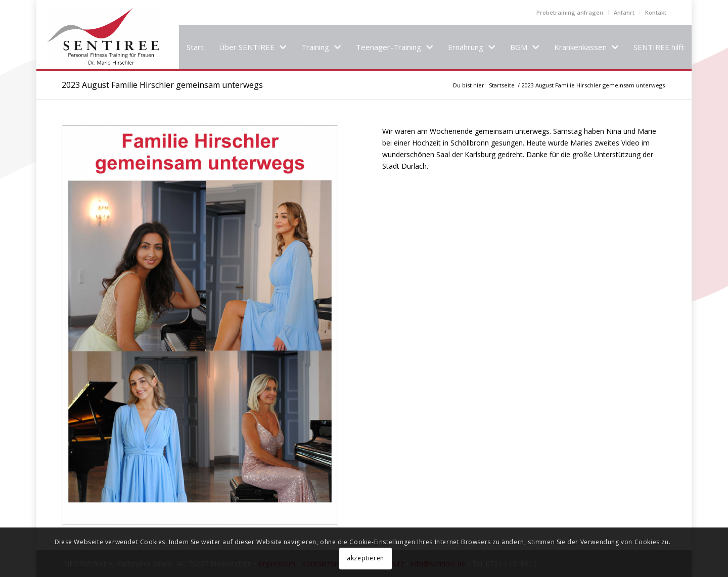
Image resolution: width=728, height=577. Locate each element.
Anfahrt (624, 12)
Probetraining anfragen (570, 12)
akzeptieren (366, 558)
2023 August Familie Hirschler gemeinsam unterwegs (162, 85)
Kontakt (656, 12)
